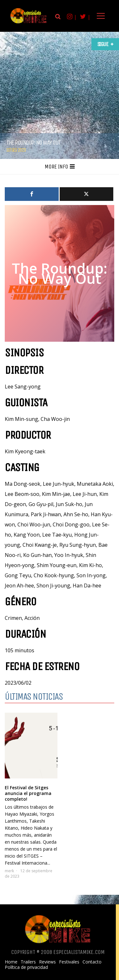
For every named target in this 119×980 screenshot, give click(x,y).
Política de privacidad (26, 967)
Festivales (69, 962)
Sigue (103, 44)
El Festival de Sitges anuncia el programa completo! (28, 793)
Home (11, 962)
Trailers (28, 962)
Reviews (47, 962)
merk (9, 871)
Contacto (92, 962)
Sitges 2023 (16, 150)
